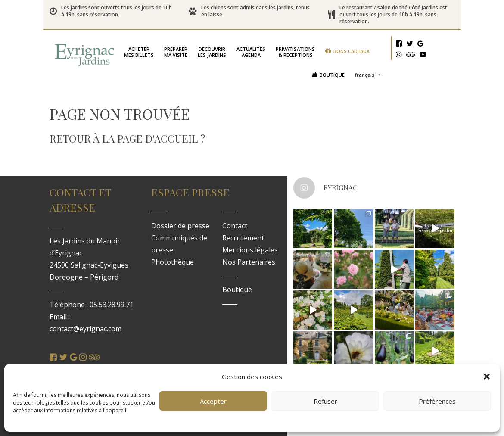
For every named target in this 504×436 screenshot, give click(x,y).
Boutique (332, 70)
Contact (235, 221)
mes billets (139, 50)
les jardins (212, 50)
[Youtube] (423, 56)
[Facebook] (399, 45)
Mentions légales (250, 246)
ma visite (176, 50)
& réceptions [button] (295, 50)
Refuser (325, 401)
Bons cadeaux (150, 70)
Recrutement (243, 234)
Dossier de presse (180, 221)
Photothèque (173, 258)
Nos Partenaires (249, 258)
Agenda (251, 50)
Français (368, 51)
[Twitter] (410, 45)
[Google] (420, 45)
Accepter (213, 401)
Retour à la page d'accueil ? (127, 134)
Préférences (437, 401)
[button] (487, 377)
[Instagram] (399, 56)
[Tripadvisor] (411, 56)
